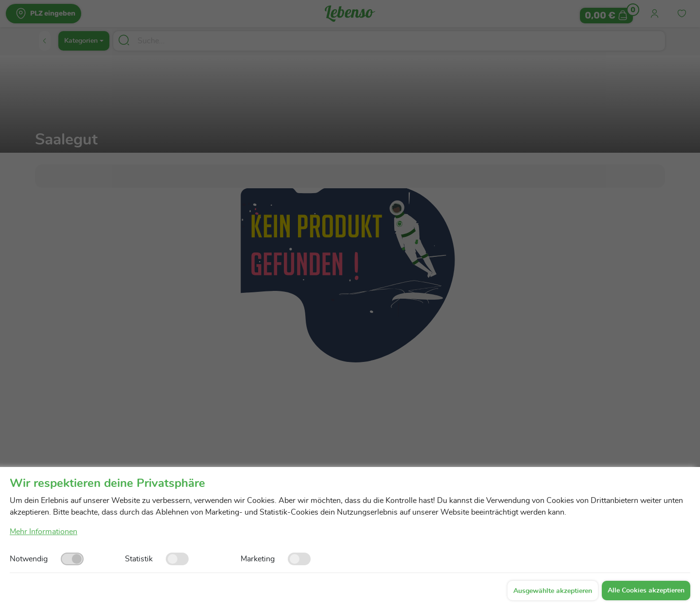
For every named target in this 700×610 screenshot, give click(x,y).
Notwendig (29, 559)
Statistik (139, 559)
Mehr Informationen (44, 532)
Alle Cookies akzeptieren (646, 591)
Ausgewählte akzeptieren (553, 591)
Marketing (258, 559)
